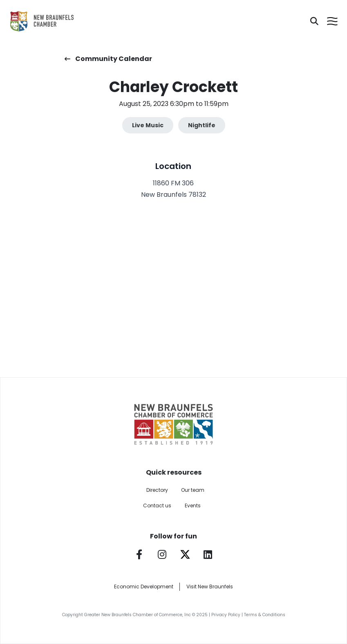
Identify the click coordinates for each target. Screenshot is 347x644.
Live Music (148, 125)
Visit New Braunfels (210, 587)
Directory (157, 490)
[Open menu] (332, 21)
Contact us (157, 506)
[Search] (314, 21)
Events (193, 506)
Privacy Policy (226, 615)
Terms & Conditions (265, 615)
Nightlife (202, 125)
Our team (193, 490)
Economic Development (144, 587)
